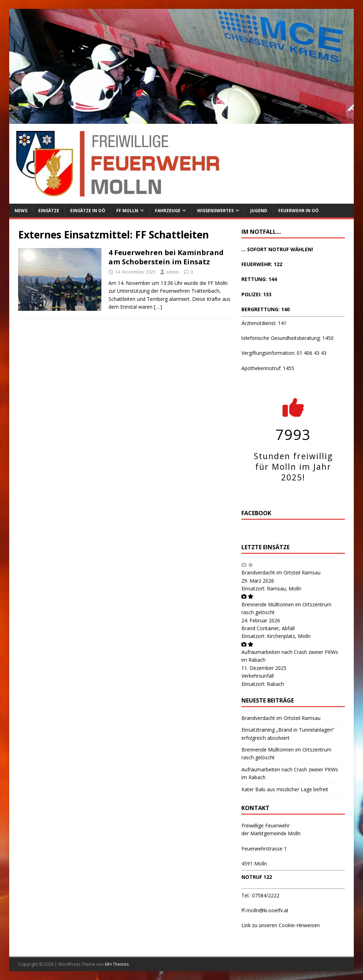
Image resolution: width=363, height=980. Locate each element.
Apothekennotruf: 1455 (268, 368)
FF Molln (127, 211)
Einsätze (49, 211)
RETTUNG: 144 (259, 279)
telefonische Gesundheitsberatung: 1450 (287, 338)
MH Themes (117, 964)
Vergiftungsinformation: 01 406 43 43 (284, 353)
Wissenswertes (215, 211)
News (21, 211)
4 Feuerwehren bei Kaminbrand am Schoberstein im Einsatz (166, 257)
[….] (158, 307)
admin (173, 272)
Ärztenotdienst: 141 (264, 323)
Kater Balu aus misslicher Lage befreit (285, 789)
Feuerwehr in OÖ (298, 211)
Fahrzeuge (168, 211)
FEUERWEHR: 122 (262, 264)
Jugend (259, 211)
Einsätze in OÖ (88, 211)
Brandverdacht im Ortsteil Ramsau (281, 572)
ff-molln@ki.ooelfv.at (265, 910)
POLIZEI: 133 (256, 294)
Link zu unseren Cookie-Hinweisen (281, 925)
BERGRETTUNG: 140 (266, 309)
